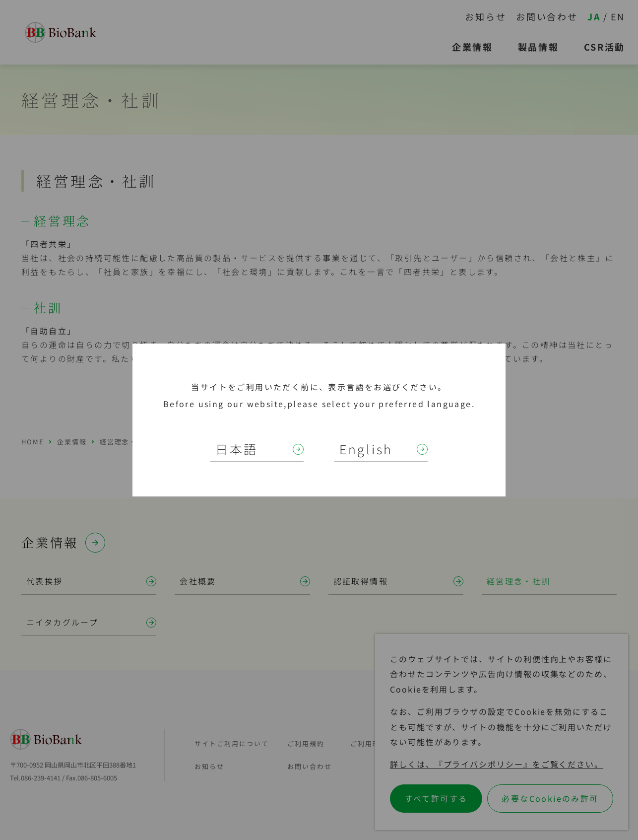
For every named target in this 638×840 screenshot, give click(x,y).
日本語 (237, 449)
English (366, 449)
